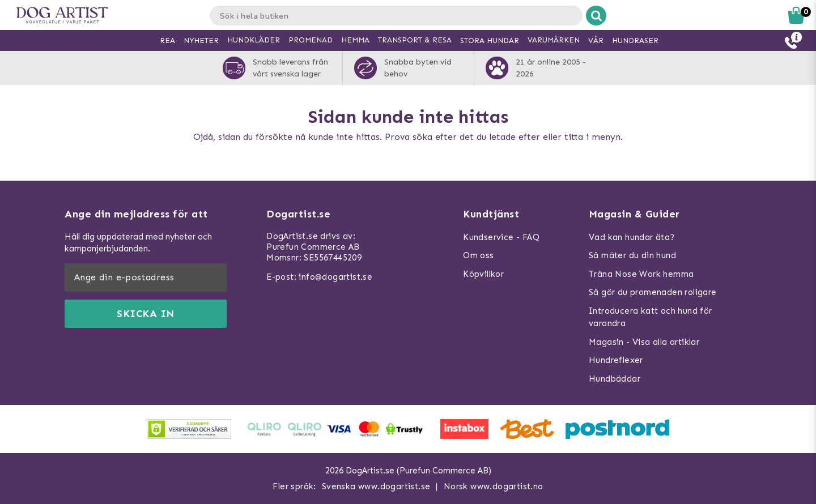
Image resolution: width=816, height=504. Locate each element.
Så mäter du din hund (632, 255)
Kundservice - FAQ (501, 237)
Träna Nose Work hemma (641, 274)
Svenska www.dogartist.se (376, 486)
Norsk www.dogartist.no (494, 486)
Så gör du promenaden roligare (653, 292)
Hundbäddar (615, 379)
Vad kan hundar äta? (632, 237)
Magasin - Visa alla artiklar (644, 342)
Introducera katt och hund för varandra (651, 317)
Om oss (478, 255)
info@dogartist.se (335, 277)
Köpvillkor (483, 274)
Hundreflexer (616, 360)
